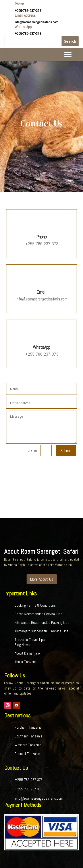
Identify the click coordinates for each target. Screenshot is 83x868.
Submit (66, 451)
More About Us (42, 579)
